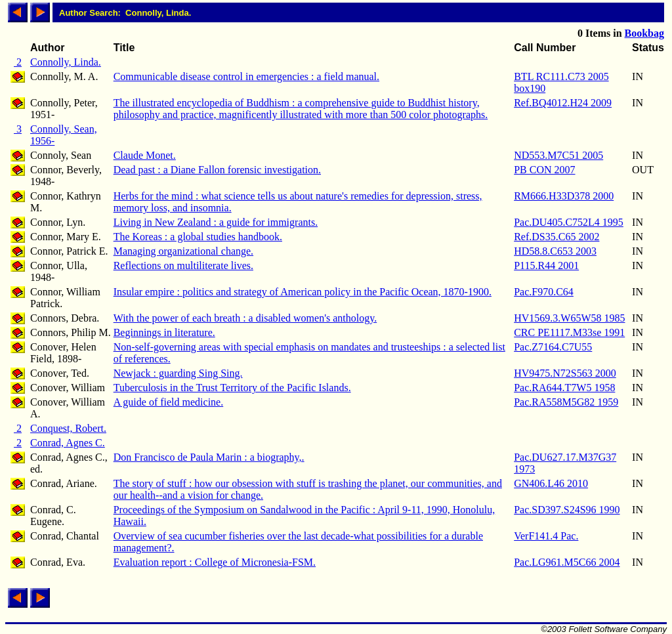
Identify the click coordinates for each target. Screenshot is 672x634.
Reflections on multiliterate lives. (183, 265)
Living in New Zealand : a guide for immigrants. (216, 222)
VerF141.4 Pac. (546, 536)
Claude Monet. (145, 155)
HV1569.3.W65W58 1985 (569, 318)
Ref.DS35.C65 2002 (556, 237)
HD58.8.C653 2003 (555, 251)
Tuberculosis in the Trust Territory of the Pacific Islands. (232, 388)
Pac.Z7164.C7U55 (553, 347)
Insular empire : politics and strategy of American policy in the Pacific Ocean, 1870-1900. (303, 292)
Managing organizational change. (183, 251)
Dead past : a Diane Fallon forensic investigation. (217, 170)
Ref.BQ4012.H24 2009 (563, 103)
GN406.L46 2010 (551, 483)
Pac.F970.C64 (544, 292)
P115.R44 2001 (546, 265)
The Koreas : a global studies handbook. (198, 237)
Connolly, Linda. (66, 62)
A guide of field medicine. (169, 402)
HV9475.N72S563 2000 (565, 373)
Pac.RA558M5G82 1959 (566, 402)
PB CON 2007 (544, 170)
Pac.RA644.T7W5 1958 (564, 388)
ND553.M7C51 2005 (558, 155)
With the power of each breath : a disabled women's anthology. (245, 318)
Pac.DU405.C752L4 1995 (569, 222)
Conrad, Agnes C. (68, 443)
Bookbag (644, 33)
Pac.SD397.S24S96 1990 (567, 510)
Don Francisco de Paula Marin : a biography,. (209, 457)
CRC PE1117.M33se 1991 (569, 332)
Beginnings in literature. (164, 332)
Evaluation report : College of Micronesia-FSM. (215, 562)
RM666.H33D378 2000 (564, 196)
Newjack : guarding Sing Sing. (178, 373)
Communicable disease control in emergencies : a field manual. (246, 76)
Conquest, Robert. (68, 428)
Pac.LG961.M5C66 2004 (567, 562)
